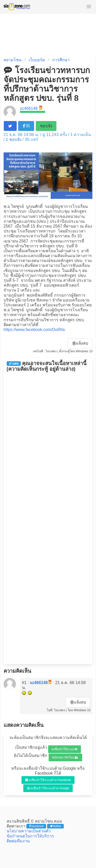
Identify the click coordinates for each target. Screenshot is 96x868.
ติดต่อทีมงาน (18, 841)
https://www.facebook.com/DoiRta (34, 330)
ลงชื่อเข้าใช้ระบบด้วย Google (48, 788)
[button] (89, 7)
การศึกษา (61, 60)
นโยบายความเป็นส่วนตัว (29, 831)
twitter (56, 826)
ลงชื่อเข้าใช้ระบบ (64, 749)
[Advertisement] (48, 518)
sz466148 (29, 108)
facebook (36, 826)
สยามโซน (13, 60)
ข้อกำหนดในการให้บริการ (30, 836)
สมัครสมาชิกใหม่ (65, 757)
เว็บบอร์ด (37, 60)
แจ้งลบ (80, 343)
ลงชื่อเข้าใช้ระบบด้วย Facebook (48, 780)
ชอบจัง (46, 126)
